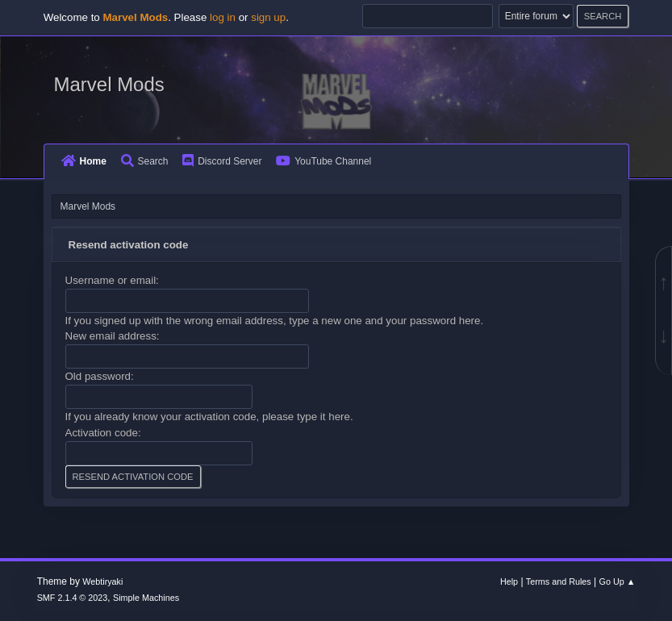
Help (509, 581)
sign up (268, 17)
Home (84, 161)
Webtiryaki (102, 581)
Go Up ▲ (618, 581)
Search (145, 161)
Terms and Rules (559, 581)
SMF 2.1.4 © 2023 (73, 598)
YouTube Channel (323, 161)
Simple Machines (146, 598)
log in (223, 17)
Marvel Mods (109, 84)
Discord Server (222, 161)
